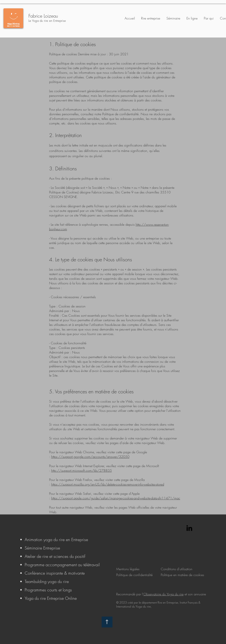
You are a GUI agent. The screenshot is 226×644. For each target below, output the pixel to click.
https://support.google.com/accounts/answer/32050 (90, 457)
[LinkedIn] (189, 528)
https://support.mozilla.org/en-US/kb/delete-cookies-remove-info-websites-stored (108, 484)
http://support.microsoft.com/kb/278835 (82, 470)
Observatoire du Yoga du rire (163, 594)
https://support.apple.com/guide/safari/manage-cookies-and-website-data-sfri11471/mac (116, 498)
